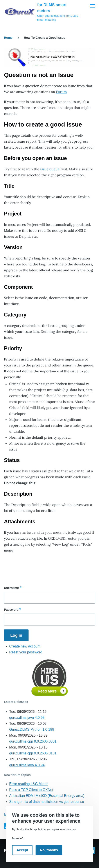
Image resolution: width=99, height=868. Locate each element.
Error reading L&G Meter (28, 784)
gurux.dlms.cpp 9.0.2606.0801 (33, 741)
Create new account (25, 646)
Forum (61, 92)
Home (8, 38)
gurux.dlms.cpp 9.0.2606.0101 (33, 753)
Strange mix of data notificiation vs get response (47, 802)
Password (11, 610)
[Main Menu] (92, 6)
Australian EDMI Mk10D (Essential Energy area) (47, 796)
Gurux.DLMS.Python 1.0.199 (32, 729)
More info (18, 838)
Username (11, 588)
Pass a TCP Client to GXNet (31, 790)
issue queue (50, 169)
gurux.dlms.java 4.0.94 (27, 765)
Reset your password (26, 652)
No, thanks (49, 850)
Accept (22, 850)
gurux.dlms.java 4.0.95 (27, 718)
